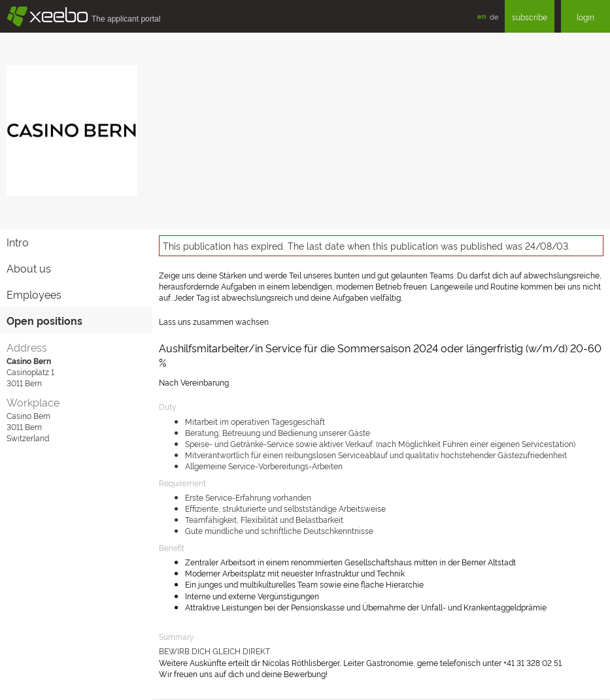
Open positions (44, 320)
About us (29, 268)
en (482, 16)
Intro (18, 242)
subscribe (530, 17)
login (585, 17)
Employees (34, 294)
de (494, 16)
